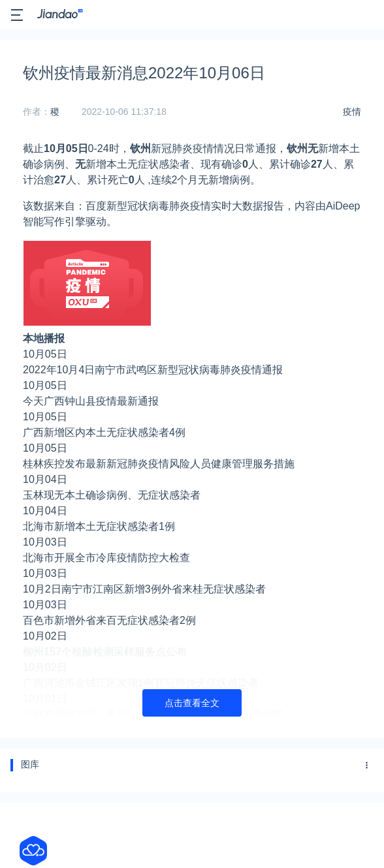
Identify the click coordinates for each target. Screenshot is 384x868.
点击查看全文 (192, 703)
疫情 (352, 112)
